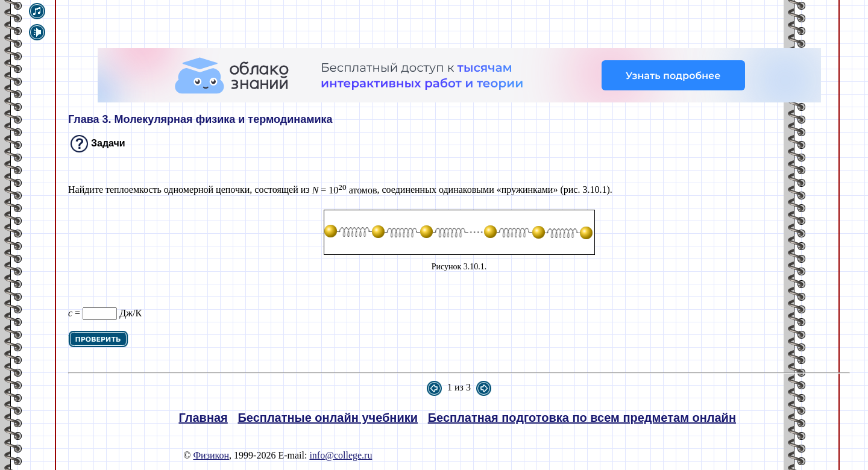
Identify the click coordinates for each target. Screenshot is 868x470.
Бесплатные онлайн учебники (328, 418)
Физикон (211, 455)
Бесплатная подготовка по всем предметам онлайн (582, 418)
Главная (203, 418)
